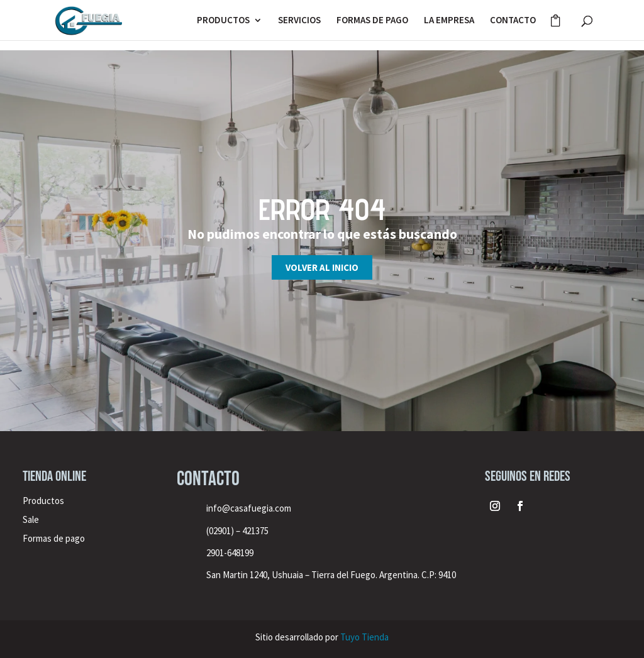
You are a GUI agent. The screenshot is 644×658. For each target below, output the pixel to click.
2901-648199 (230, 553)
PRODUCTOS (223, 21)
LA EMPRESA (449, 21)
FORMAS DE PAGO (372, 21)
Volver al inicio (322, 267)
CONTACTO (513, 21)
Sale (31, 519)
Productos (43, 501)
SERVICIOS (299, 21)
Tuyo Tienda (364, 637)
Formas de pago (54, 538)
